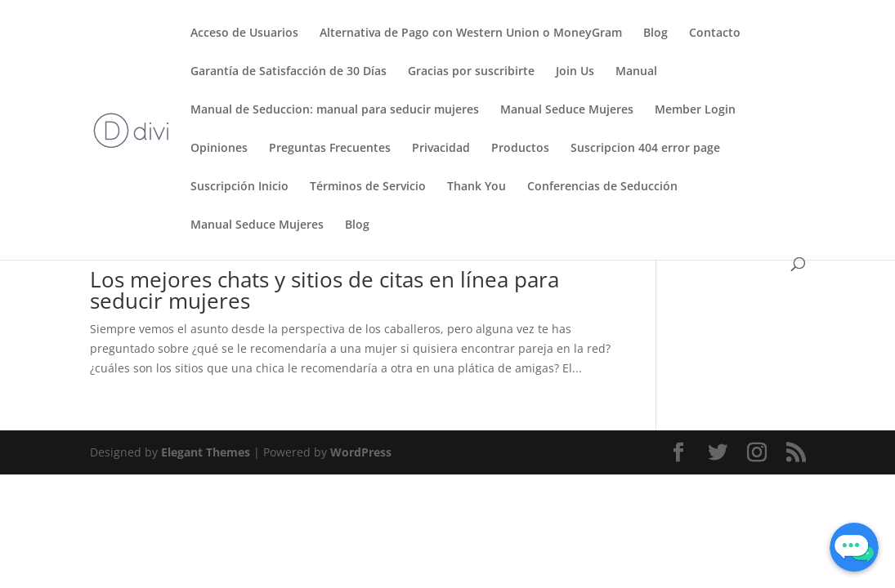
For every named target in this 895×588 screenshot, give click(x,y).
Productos (520, 149)
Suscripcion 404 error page (645, 149)
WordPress (361, 452)
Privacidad (441, 149)
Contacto (715, 33)
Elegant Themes (206, 452)
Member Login (695, 110)
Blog (656, 33)
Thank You (477, 187)
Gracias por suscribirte (471, 72)
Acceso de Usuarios (244, 33)
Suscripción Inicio (239, 187)
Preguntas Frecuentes (330, 149)
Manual (636, 72)
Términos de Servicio (368, 187)
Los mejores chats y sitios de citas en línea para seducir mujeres (324, 290)
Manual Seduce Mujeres (567, 110)
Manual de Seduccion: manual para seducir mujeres (335, 110)
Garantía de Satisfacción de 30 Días (289, 72)
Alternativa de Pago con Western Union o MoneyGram (471, 33)
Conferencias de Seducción (602, 187)
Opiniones (219, 149)
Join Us (575, 72)
